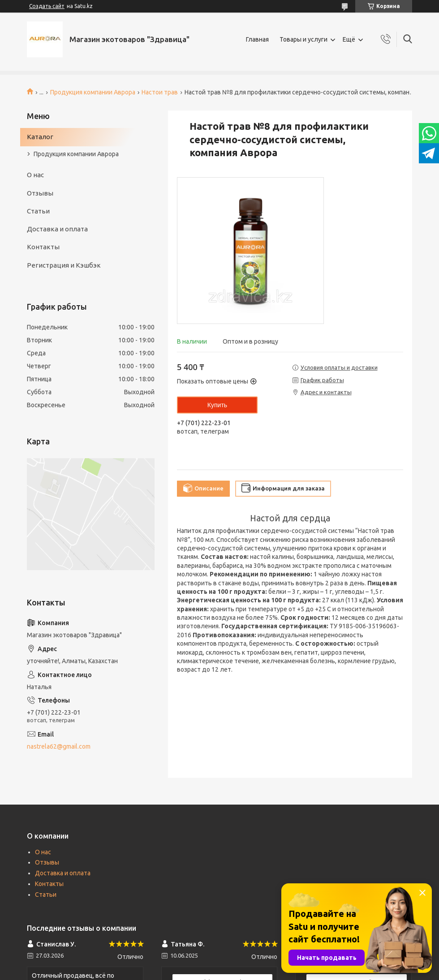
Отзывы (40, 193)
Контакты (43, 247)
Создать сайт (47, 6)
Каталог (40, 137)
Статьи (38, 211)
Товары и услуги (303, 39)
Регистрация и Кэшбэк (64, 265)
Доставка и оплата (57, 229)
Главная (257, 39)
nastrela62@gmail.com (59, 746)
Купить (217, 405)
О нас (35, 175)
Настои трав (160, 92)
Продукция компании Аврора (93, 92)
